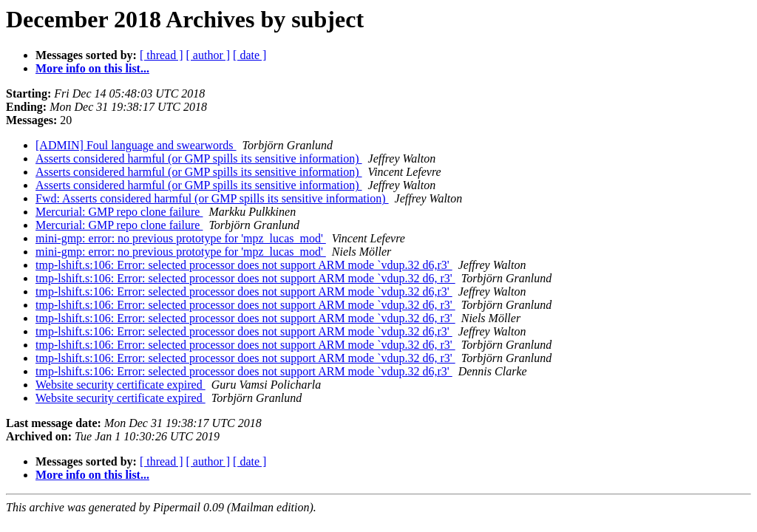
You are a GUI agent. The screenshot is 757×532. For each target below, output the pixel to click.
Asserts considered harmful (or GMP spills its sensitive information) (199, 158)
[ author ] (208, 55)
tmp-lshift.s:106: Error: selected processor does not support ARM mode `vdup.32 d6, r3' (245, 278)
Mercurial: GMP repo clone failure (119, 212)
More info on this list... (92, 68)
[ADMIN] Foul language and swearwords (136, 145)
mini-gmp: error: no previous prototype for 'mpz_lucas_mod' (181, 238)
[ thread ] (162, 55)
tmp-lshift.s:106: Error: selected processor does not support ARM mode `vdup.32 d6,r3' (244, 265)
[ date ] (249, 55)
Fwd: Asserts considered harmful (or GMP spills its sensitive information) (212, 198)
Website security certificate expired (120, 385)
